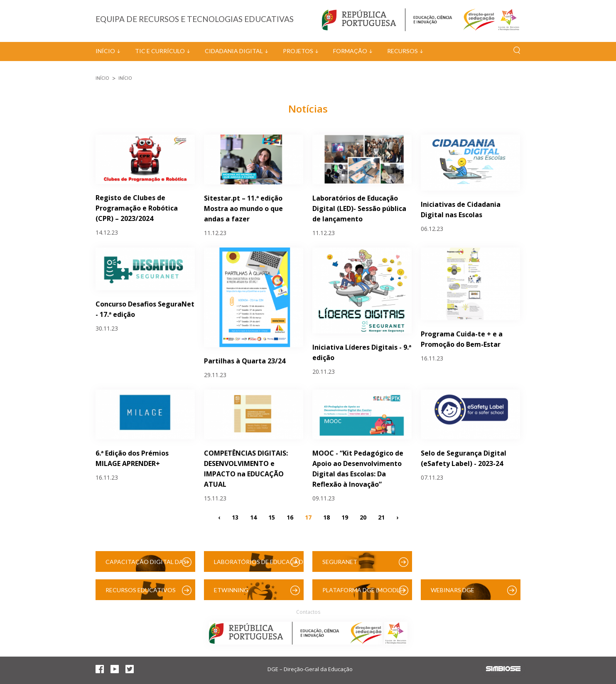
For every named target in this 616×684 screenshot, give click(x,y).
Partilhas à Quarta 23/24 (245, 361)
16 (290, 517)
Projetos (298, 51)
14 (253, 517)
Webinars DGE (453, 590)
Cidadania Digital (234, 51)
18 (326, 517)
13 (235, 517)
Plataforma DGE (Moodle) (363, 590)
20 (363, 517)
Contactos (308, 612)
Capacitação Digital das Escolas (146, 565)
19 (345, 517)
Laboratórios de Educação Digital (259, 565)
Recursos (402, 51)
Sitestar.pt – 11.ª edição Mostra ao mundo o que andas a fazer (243, 208)
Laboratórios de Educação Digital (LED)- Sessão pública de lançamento (359, 208)
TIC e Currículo (160, 51)
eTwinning (231, 590)
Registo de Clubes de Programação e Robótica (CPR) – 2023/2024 (137, 208)
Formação (350, 51)
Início (105, 51)
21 (381, 517)
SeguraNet (340, 562)
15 (272, 517)
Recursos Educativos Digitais (141, 593)
